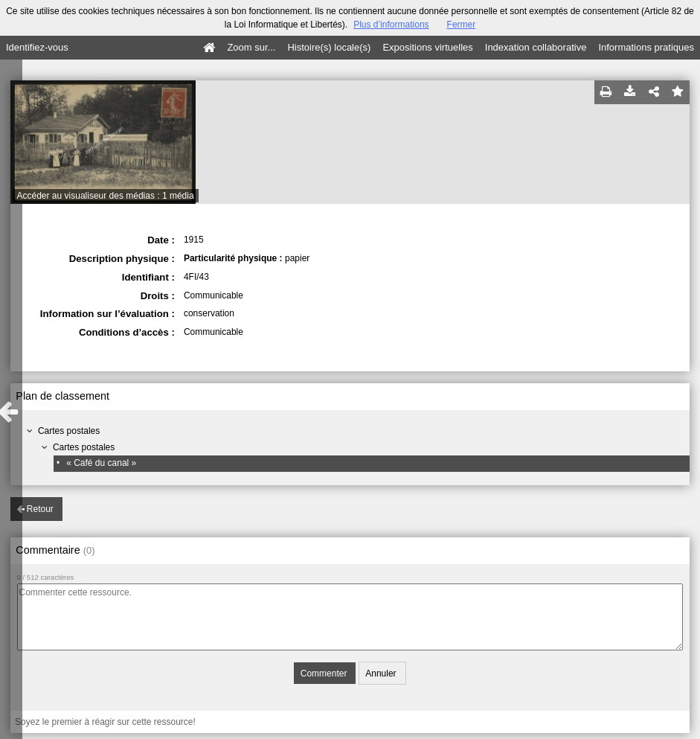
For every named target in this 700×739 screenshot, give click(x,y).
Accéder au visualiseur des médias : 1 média (106, 196)
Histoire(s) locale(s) (329, 47)
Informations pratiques (646, 47)
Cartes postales (69, 431)
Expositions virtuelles (427, 47)
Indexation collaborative (536, 47)
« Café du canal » (101, 463)
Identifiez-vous (37, 47)
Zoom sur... (251, 47)
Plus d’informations (391, 25)
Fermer (462, 25)
